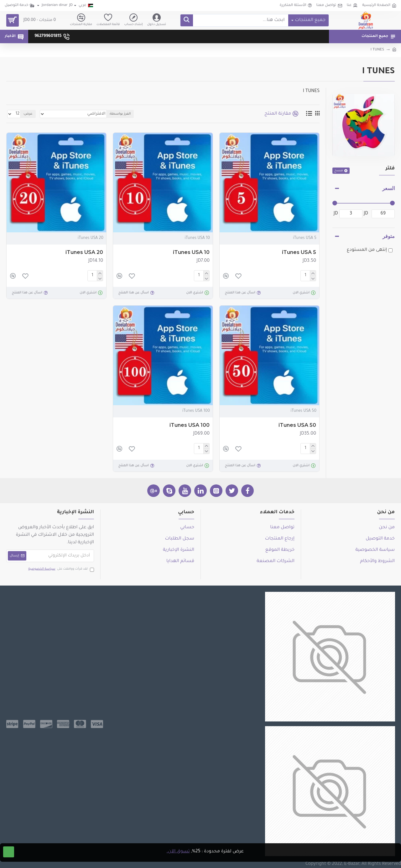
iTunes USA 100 (190, 425)
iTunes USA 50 (297, 425)
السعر (388, 188)
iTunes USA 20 (84, 252)
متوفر (389, 236)
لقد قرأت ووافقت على (61, 569)
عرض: (27, 114)
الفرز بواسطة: (109, 114)
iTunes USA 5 (299, 252)
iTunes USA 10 (191, 252)
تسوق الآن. (178, 852)
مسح (339, 171)
